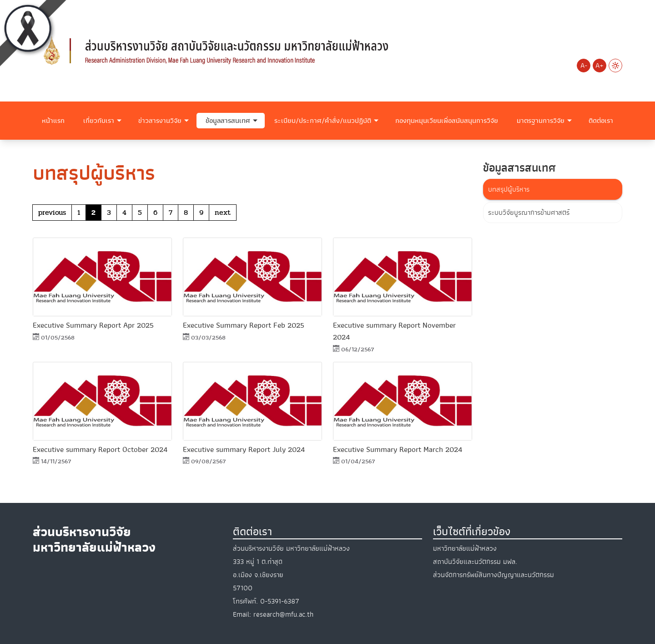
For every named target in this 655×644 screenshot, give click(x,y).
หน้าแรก (53, 121)
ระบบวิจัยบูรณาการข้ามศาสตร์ (529, 213)
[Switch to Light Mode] (615, 66)
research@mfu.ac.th (283, 614)
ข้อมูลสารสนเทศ (228, 121)
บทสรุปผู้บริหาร (509, 189)
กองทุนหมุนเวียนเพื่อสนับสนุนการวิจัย (447, 121)
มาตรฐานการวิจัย (541, 121)
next (223, 212)
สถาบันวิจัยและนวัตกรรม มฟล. (475, 562)
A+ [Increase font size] (600, 66)
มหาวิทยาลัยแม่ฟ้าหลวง (465, 548)
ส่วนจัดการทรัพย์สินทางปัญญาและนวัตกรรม (494, 575)
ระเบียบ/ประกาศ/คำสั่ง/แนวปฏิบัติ (323, 121)
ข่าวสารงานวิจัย (160, 121)
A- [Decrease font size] (584, 66)
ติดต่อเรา (601, 121)
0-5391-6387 (280, 601)
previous (52, 212)
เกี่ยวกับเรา (99, 121)
